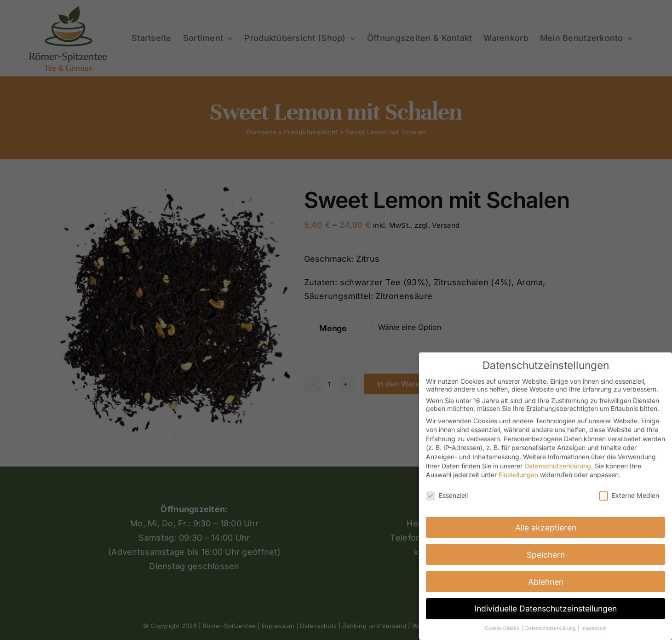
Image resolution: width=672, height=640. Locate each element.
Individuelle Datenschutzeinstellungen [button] (546, 608)
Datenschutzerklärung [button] (551, 628)
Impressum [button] (594, 628)
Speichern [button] (546, 554)
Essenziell (447, 495)
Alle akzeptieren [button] (546, 527)
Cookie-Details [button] (503, 628)
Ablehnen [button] (546, 581)
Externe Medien (629, 495)
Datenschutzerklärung (558, 465)
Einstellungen (518, 475)
